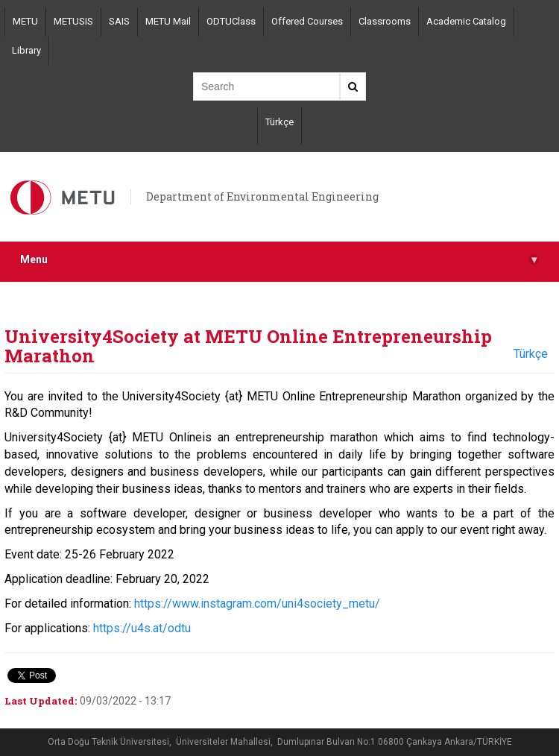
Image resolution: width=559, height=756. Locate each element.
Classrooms (385, 21)
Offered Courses (307, 21)
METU (25, 21)
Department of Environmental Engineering (262, 196)
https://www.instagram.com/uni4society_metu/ (257, 604)
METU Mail (168, 21)
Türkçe (279, 122)
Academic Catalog (466, 21)
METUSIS (73, 21)
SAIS (119, 21)
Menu (279, 260)
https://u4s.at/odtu (142, 628)
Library (26, 50)
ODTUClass (231, 21)
